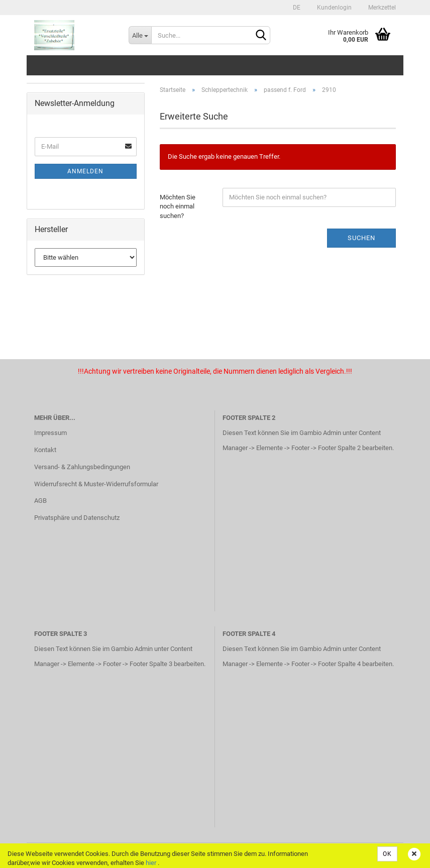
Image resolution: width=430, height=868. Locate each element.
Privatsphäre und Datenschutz (77, 518)
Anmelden (85, 171)
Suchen (361, 238)
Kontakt (45, 450)
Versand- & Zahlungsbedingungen (82, 467)
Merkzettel (381, 8)
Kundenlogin (334, 8)
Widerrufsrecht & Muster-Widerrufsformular (96, 484)
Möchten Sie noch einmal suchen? (178, 206)
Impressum (50, 433)
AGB (40, 501)
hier (151, 863)
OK (387, 854)
